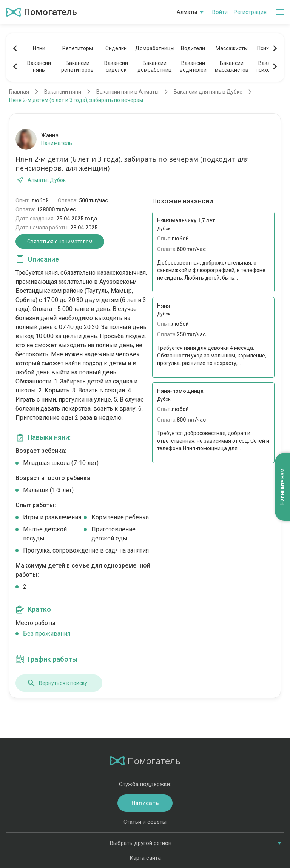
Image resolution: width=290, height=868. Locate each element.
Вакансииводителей (193, 66)
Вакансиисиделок (116, 66)
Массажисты (232, 48)
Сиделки (116, 48)
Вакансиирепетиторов (77, 66)
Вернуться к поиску (57, 683)
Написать (145, 803)
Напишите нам (282, 487)
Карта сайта (145, 858)
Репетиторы (78, 48)
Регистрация (250, 12)
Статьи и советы (145, 822)
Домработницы (154, 48)
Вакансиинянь (39, 66)
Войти (220, 12)
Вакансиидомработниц (155, 66)
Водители (193, 48)
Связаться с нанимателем (60, 242)
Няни (39, 48)
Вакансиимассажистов (232, 66)
